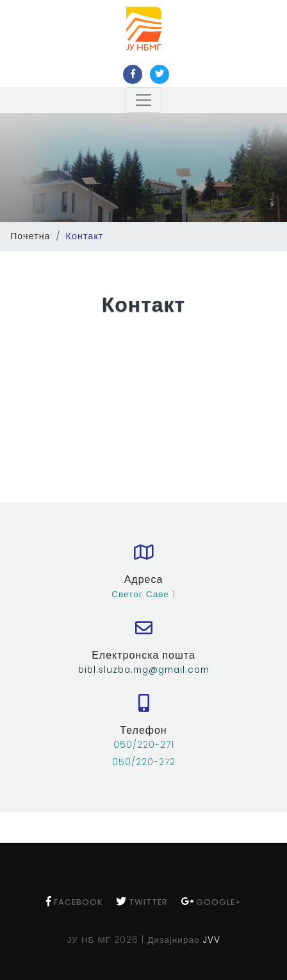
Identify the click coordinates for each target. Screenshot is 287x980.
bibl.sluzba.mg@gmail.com (144, 670)
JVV (212, 940)
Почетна (30, 236)
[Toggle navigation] (143, 100)
